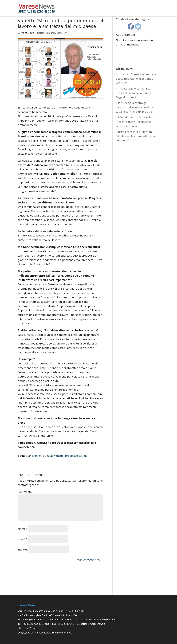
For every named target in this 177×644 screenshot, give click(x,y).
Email (22, 539)
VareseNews (24, 611)
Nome (23, 529)
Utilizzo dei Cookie (27, 628)
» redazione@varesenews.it (91, 624)
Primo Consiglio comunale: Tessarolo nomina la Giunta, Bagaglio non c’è (134, 93)
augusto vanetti (53, 456)
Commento (25, 492)
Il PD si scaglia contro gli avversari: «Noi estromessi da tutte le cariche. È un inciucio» (135, 107)
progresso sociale (76, 456)
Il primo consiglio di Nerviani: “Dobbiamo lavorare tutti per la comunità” (136, 136)
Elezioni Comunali (46, 33)
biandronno (33, 456)
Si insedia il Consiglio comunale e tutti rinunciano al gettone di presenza (136, 78)
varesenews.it (44, 633)
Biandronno (63, 33)
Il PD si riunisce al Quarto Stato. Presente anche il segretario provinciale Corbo (136, 122)
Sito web (23, 549)
